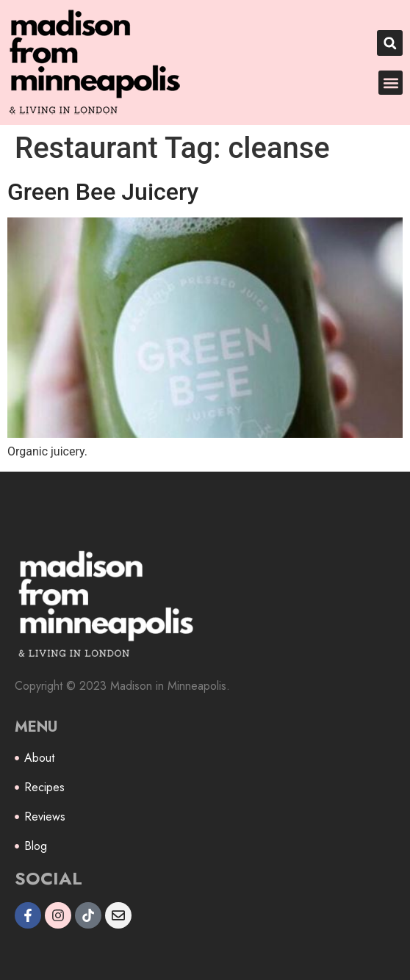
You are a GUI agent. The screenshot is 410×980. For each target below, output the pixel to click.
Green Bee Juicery (103, 192)
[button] (390, 43)
